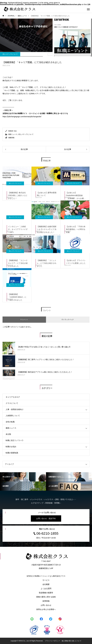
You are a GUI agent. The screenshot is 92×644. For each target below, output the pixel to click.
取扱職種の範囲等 (46, 593)
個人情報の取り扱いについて (72, 641)
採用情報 (46, 601)
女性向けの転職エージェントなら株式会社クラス (46, 576)
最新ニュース (13, 134)
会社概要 (46, 584)
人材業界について (13, 416)
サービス (46, 580)
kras (15, 131)
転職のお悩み (11, 447)
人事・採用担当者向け (15, 409)
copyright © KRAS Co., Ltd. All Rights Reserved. (27, 641)
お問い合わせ (46, 605)
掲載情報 (11, 138)
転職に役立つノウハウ (15, 440)
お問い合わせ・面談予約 (46, 518)
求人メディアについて (10, 54)
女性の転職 (10, 422)
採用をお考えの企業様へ (46, 609)
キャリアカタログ (13, 397)
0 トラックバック (68, 320)
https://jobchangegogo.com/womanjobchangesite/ (22, 117)
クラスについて (12, 403)
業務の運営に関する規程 (46, 597)
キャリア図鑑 (27, 87)
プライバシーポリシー (53, 641)
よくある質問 (46, 589)
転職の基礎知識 (12, 453)
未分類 (8, 434)
